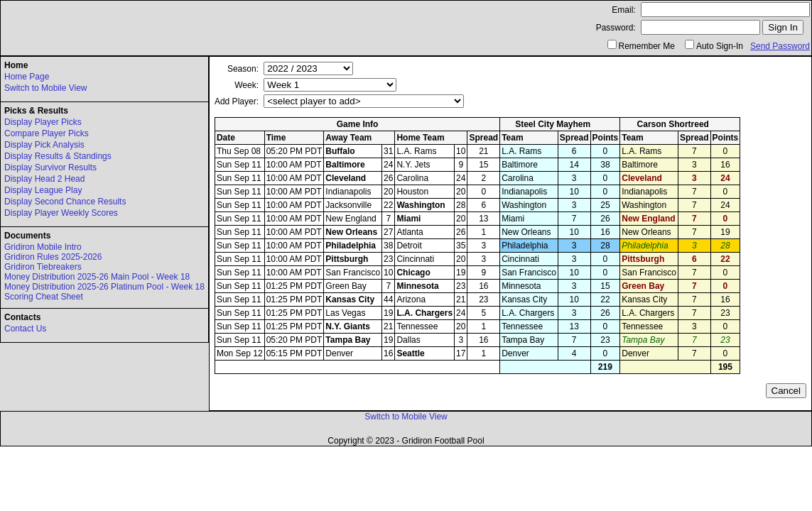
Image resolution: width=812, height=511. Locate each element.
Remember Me (647, 46)
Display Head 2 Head (44, 179)
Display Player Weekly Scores (61, 213)
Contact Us (25, 329)
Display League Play (43, 190)
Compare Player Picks (47, 133)
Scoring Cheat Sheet (44, 297)
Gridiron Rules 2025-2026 (53, 257)
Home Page (27, 77)
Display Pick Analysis (44, 145)
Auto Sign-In (720, 46)
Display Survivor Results (50, 167)
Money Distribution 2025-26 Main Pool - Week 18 (97, 277)
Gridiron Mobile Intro (43, 247)
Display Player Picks (43, 122)
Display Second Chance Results (65, 202)
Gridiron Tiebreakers (43, 267)
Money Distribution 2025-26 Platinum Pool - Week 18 (104, 287)
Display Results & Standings (58, 156)
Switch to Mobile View (46, 88)
